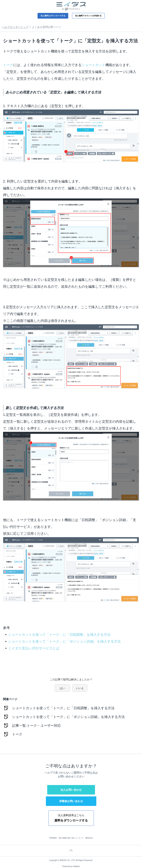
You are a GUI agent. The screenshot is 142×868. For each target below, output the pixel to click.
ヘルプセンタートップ (15, 27)
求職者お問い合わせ (71, 801)
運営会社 (89, 838)
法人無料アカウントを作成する (88, 16)
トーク (8, 65)
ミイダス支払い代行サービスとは (34, 648)
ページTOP (71, 851)
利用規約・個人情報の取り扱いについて (66, 838)
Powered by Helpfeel (71, 866)
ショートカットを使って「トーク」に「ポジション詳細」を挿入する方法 (64, 641)
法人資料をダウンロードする (53, 16)
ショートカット (93, 65)
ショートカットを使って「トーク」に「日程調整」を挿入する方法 (59, 635)
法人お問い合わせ (71, 790)
